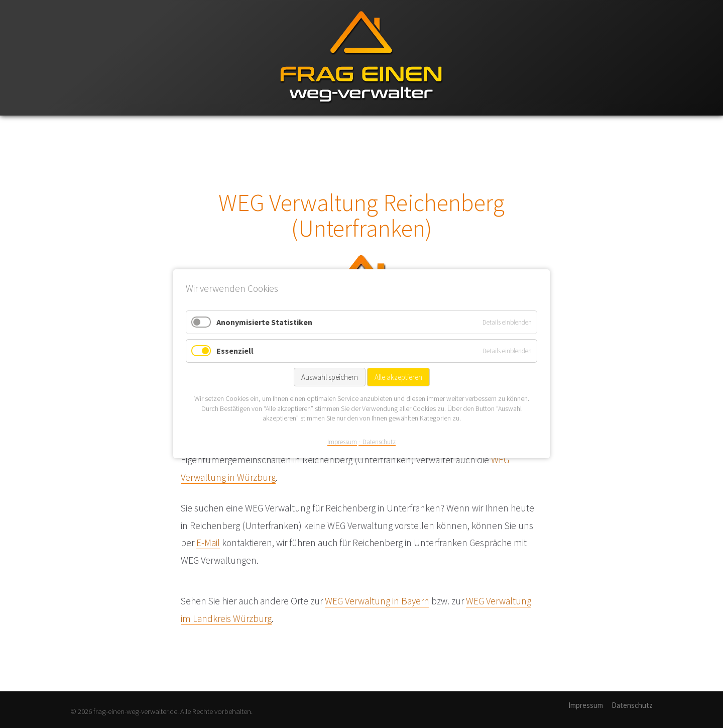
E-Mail (208, 543)
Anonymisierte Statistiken (264, 322)
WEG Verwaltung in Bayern (377, 601)
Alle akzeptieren (398, 378)
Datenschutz (632, 705)
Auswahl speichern (330, 378)
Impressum (586, 705)
